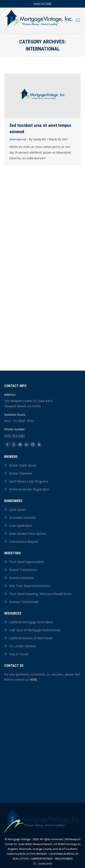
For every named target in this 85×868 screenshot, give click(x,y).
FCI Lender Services (23, 646)
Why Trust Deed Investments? (30, 586)
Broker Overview (21, 473)
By (38, 139)
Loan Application (21, 526)
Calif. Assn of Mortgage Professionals (35, 630)
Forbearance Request (24, 542)
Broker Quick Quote (23, 465)
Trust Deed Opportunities (27, 562)
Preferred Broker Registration (29, 489)
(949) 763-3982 (42, 4)
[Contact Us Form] (42, 737)
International (18, 139)
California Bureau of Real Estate (31, 638)
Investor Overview (21, 578)
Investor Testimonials (24, 602)
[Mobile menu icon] (78, 20)
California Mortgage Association (31, 622)
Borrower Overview (22, 518)
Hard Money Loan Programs (29, 481)
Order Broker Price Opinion (28, 534)
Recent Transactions (23, 570)
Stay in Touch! (19, 654)
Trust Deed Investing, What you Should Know (40, 594)
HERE (33, 680)
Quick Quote (18, 510)
